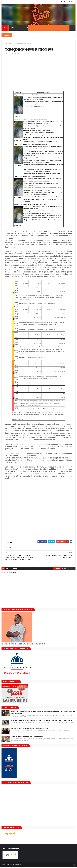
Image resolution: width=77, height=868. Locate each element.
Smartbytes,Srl (17, 865)
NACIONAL (12, 44)
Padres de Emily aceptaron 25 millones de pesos (27, 737)
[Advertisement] (38, 73)
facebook (71, 569)
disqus (64, 569)
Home (6, 44)
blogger (57, 569)
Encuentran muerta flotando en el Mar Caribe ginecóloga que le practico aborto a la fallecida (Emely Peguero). (43, 713)
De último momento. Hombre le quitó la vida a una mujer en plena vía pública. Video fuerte (41, 721)
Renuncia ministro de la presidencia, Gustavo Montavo (29, 729)
